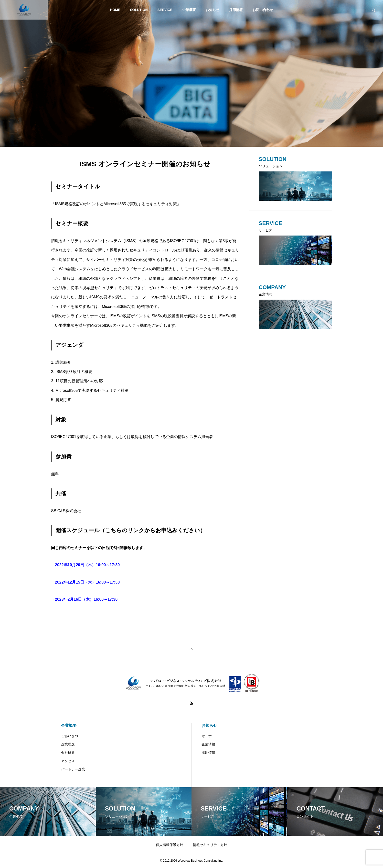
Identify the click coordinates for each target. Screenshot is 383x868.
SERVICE (165, 10)
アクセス (68, 761)
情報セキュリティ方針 (210, 845)
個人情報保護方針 (170, 845)
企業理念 (68, 744)
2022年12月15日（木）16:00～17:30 (87, 582)
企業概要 (189, 10)
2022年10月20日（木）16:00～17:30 (87, 565)
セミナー (208, 736)
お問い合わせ (263, 10)
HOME (115, 10)
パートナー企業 (73, 769)
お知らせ (213, 10)
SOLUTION (139, 10)
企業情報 (208, 744)
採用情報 (236, 10)
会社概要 (68, 753)
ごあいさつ (70, 736)
